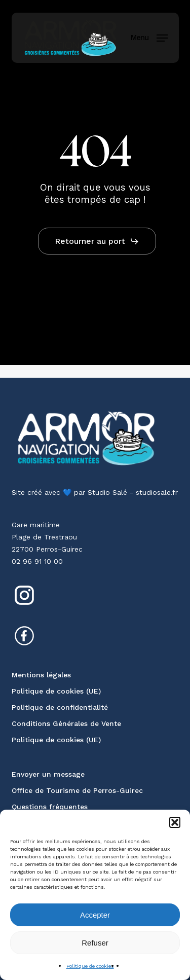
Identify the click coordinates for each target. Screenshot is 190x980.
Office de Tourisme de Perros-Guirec (77, 790)
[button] (175, 822)
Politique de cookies (90, 966)
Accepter (95, 915)
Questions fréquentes (50, 807)
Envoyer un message (48, 774)
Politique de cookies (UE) (56, 691)
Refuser (95, 943)
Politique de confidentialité (60, 707)
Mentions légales (41, 675)
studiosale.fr (157, 492)
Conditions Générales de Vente (66, 723)
